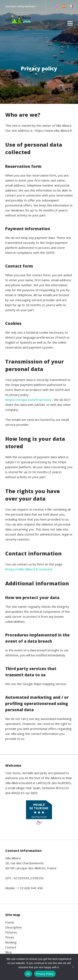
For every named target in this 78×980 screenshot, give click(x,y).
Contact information (21, 6)
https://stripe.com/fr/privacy (29, 400)
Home (10, 922)
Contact (11, 947)
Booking (11, 942)
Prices (10, 937)
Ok (28, 974)
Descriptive (13, 927)
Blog (8, 952)
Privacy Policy (45, 974)
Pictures (11, 932)
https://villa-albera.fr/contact (29, 569)
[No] (73, 967)
